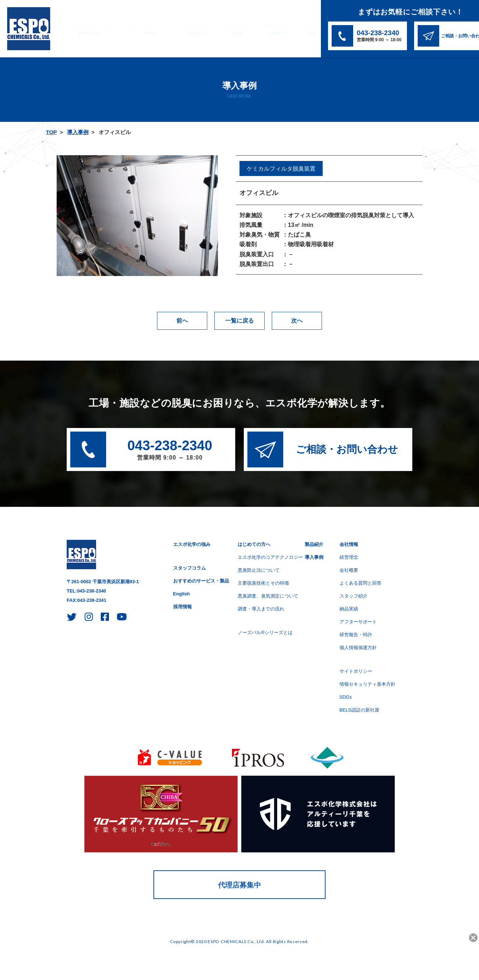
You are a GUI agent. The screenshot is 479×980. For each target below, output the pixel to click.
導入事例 (214, 29)
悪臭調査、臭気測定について (268, 596)
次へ (297, 321)
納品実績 (349, 609)
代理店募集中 (239, 885)
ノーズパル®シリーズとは (265, 632)
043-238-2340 (170, 451)
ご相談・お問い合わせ (347, 449)
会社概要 (349, 570)
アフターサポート (358, 622)
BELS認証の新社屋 (359, 710)
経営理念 (349, 557)
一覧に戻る (239, 321)
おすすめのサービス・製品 (201, 581)
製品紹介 (181, 29)
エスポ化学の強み (85, 29)
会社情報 (248, 29)
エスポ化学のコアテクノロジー (270, 557)
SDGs (279, 29)
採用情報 (182, 607)
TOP (51, 132)
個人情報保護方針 (358, 648)
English (182, 594)
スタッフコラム (189, 568)
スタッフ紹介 (354, 596)
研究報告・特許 (356, 635)
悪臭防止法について (259, 570)
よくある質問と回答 (361, 583)
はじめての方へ (139, 29)
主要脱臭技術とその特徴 (263, 583)
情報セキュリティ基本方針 (367, 684)
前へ (182, 321)
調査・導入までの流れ (261, 609)
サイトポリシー (356, 671)
